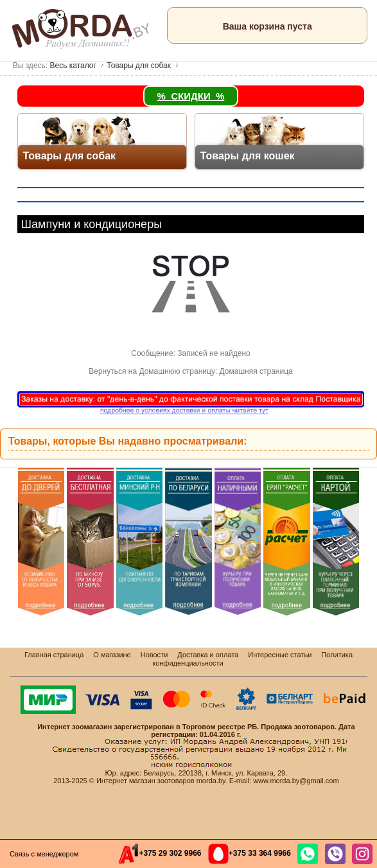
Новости (154, 655)
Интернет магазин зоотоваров (145, 781)
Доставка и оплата (208, 655)
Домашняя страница (256, 371)
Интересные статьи (280, 655)
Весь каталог (73, 66)
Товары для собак (139, 66)
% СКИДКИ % (191, 96)
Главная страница (54, 655)
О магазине (112, 655)
